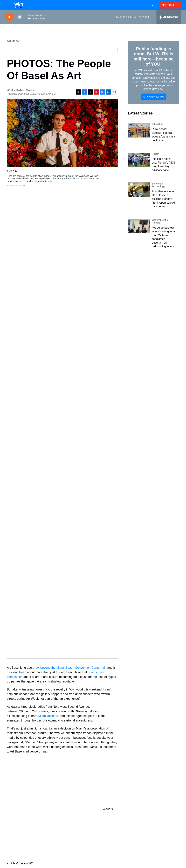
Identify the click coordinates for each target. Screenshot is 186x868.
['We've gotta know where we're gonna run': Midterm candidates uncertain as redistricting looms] (139, 226)
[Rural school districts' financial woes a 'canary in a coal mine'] (139, 130)
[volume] (20, 17)
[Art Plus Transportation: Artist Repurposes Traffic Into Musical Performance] (133, 752)
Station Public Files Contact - (159, 836)
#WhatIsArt (60, 700)
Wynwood (82, 700)
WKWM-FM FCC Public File (119, 847)
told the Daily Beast (55, 450)
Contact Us (71, 829)
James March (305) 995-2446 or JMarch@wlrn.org (160, 843)
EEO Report (150, 829)
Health (156, 154)
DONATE (171, 5)
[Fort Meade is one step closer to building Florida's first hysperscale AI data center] (139, 190)
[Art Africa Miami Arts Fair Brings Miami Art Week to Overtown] (18, 784)
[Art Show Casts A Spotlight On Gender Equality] (18, 752)
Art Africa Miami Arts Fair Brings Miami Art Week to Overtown (46, 783)
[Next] (114, 172)
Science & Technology (159, 185)
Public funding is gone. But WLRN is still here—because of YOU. (153, 56)
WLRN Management (154, 848)
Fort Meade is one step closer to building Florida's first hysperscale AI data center (163, 199)
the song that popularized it (91, 497)
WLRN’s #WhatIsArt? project (58, 688)
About (69, 821)
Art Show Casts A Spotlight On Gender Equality (43, 751)
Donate (69, 836)
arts (42, 700)
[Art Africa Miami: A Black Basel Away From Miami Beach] (75, 752)
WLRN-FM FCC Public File (119, 844)
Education (158, 124)
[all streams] (169, 17)
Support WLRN (154, 97)
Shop (107, 821)
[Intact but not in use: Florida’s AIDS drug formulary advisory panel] (139, 160)
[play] (9, 17)
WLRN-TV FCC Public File (118, 842)
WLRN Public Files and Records (160, 821)
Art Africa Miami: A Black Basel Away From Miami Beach (103, 751)
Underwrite (71, 844)
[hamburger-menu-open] (8, 5)
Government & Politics (160, 221)
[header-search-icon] (154, 5)
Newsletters (111, 829)
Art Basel (13, 41)
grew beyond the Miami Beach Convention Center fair (69, 198)
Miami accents (48, 246)
